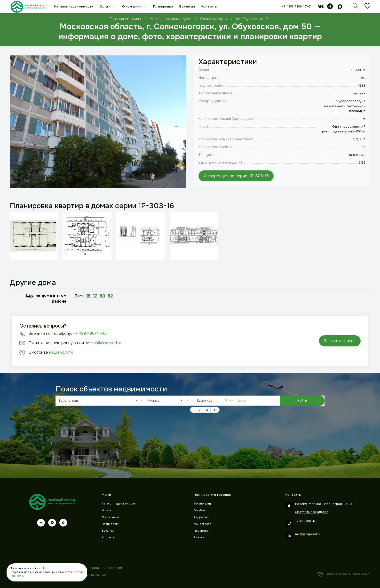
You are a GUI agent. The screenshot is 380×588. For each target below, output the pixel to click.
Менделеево (203, 524)
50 (102, 296)
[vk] (321, 7)
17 (95, 296)
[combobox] (100, 401)
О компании (132, 6)
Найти (302, 401)
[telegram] (330, 7)
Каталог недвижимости (74, 6)
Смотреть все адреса (312, 512)
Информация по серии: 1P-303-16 (236, 176)
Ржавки (199, 538)
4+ (215, 410)
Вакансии (187, 6)
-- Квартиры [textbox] (211, 401)
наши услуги (61, 352)
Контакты (209, 6)
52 (110, 296)
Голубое (200, 510)
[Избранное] (367, 7)
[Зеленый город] (28, 7)
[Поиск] (356, 7)
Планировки (163, 6)
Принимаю (17, 576)
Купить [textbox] (167, 401)
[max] (340, 7)
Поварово (201, 531)
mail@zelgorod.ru (106, 343)
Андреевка (202, 517)
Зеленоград (202, 504)
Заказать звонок (340, 341)
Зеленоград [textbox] (99, 401)
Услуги (106, 6)
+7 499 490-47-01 (297, 6)
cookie (43, 568)
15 (88, 296)
